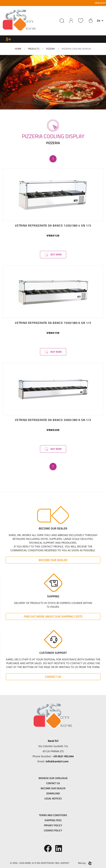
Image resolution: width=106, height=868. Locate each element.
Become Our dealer (53, 560)
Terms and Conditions (53, 815)
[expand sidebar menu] (8, 39)
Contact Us (53, 677)
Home (18, 49)
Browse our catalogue (53, 778)
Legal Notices (53, 798)
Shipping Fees (53, 820)
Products (34, 49)
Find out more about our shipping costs (53, 616)
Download (53, 793)
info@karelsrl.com (57, 761)
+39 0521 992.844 (63, 756)
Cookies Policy (53, 830)
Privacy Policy (53, 825)
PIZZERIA (50, 49)
